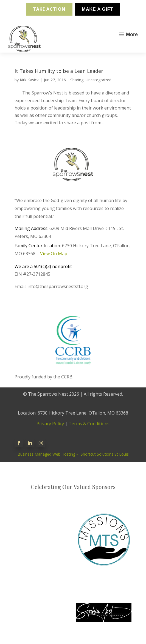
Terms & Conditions (89, 424)
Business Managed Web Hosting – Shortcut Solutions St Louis (73, 454)
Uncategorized (99, 80)
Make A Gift (98, 9)
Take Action (49, 9)
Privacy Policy (50, 424)
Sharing (77, 80)
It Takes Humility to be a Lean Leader (59, 71)
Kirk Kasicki (30, 80)
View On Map (54, 254)
